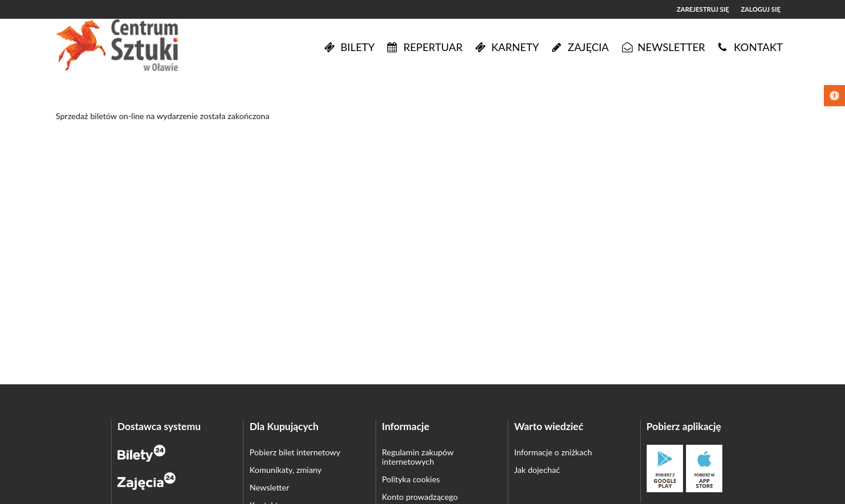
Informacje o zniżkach (553, 452)
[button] (834, 96)
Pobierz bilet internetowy (295, 452)
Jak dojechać (537, 470)
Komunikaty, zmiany (285, 470)
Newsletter (269, 487)
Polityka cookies (411, 479)
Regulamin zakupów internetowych (418, 457)
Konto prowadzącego (420, 497)
